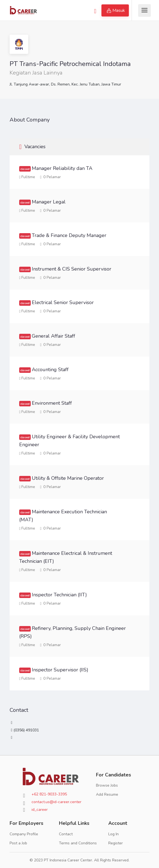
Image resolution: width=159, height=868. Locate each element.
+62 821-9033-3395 (49, 794)
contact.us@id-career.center (56, 802)
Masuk (116, 10)
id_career (40, 810)
